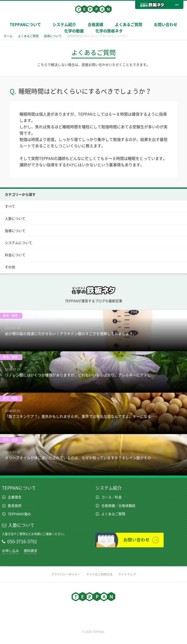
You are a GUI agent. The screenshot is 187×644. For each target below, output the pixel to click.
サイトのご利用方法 (99, 574)
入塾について (15, 219)
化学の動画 (74, 31)
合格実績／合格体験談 (115, 506)
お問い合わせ (166, 25)
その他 (10, 267)
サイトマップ (127, 574)
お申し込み (10, 551)
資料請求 (30, 551)
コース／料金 (109, 497)
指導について (15, 231)
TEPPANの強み (16, 514)
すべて (10, 206)
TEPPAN (93, 9)
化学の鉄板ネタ (109, 31)
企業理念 (12, 497)
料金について (15, 255)
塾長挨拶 (12, 506)
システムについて (19, 243)
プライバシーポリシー (66, 574)
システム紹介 (109, 488)
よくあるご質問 (129, 25)
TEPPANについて (25, 25)
